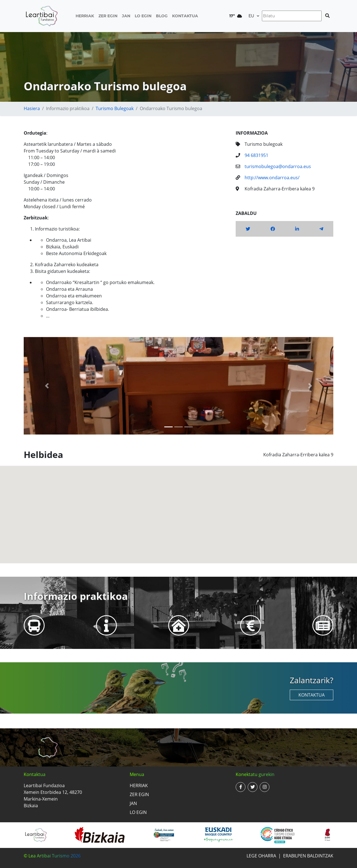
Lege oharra (261, 856)
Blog (162, 16)
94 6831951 (256, 155)
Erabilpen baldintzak (308, 856)
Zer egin (108, 16)
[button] (47, 386)
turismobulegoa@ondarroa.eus (278, 166)
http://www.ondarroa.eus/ (272, 178)
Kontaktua (185, 16)
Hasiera (32, 108)
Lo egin (143, 16)
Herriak (85, 16)
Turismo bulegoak (115, 108)
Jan (126, 16)
